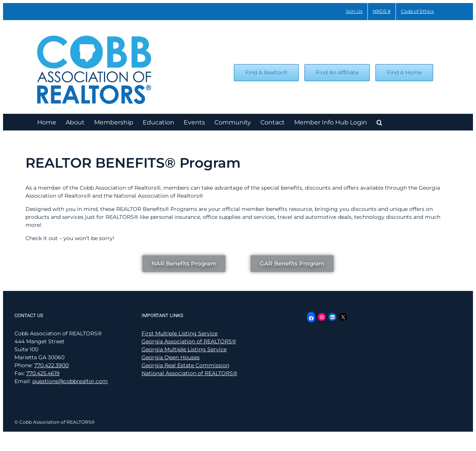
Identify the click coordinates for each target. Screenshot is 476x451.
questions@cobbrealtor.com (70, 381)
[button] (379, 122)
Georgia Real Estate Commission (185, 365)
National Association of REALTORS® (189, 373)
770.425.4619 (43, 373)
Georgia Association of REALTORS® (189, 341)
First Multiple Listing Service (180, 333)
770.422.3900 (51, 365)
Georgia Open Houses (171, 357)
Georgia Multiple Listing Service (184, 349)
